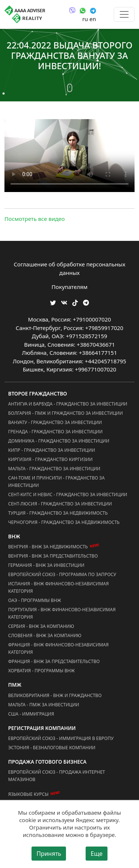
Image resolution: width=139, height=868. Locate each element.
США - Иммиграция (31, 714)
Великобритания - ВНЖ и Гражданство (55, 695)
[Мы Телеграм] (86, 302)
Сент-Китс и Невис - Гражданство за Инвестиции (68, 494)
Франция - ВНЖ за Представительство (54, 661)
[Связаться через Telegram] (93, 10)
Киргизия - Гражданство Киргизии (50, 459)
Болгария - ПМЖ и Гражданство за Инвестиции (65, 413)
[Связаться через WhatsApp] (83, 10)
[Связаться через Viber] (72, 10)
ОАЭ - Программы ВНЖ (35, 600)
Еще (96, 854)
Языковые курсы (28, 794)
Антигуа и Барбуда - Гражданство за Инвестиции (68, 404)
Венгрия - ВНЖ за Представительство (53, 556)
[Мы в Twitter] (53, 302)
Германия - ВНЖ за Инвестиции (46, 565)
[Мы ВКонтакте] (64, 302)
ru (85, 19)
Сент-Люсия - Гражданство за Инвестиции (60, 504)
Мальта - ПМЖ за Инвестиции (44, 705)
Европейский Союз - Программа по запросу (62, 574)
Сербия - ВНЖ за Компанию (41, 626)
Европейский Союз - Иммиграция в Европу (61, 738)
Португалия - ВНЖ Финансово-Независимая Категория (62, 613)
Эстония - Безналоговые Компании (52, 748)
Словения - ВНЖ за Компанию (45, 635)
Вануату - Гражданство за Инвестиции (55, 422)
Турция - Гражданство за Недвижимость (58, 513)
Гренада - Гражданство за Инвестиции (55, 432)
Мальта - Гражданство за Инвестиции (54, 469)
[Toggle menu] (124, 14)
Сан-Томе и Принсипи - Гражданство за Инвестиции (56, 482)
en (93, 19)
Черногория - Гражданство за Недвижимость (64, 522)
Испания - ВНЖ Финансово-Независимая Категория (58, 587)
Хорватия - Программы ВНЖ (42, 671)
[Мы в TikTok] (75, 300)
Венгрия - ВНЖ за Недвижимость (48, 547)
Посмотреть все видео (35, 219)
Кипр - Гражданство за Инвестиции (52, 450)
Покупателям (69, 287)
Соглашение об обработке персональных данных (69, 268)
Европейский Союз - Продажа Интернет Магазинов (57, 776)
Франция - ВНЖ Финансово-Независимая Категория (58, 648)
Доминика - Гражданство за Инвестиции (59, 441)
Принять (49, 854)
